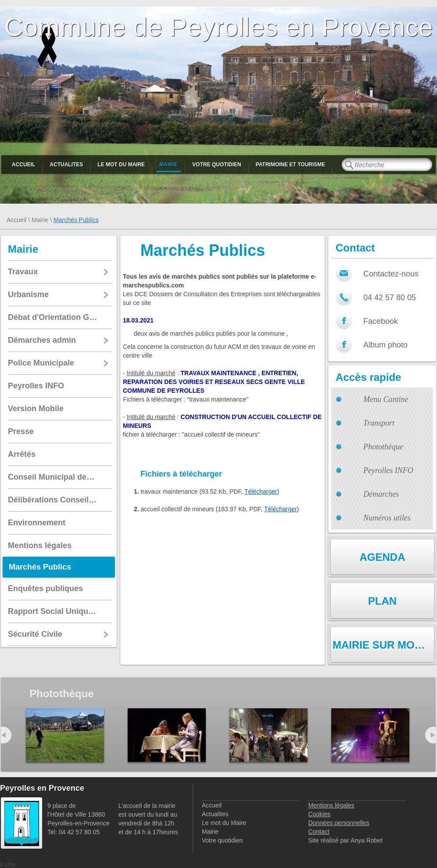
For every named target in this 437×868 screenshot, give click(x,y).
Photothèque (383, 447)
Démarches (381, 494)
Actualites (66, 165)
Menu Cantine (386, 399)
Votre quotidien (217, 165)
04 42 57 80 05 (390, 298)
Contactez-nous (391, 274)
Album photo (385, 345)
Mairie (168, 165)
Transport (379, 423)
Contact (319, 832)
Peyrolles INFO (388, 470)
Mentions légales (331, 805)
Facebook (381, 321)
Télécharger (261, 491)
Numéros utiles (387, 518)
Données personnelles (338, 823)
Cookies (319, 814)
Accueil (23, 165)
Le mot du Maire (121, 165)
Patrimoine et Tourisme (291, 165)
